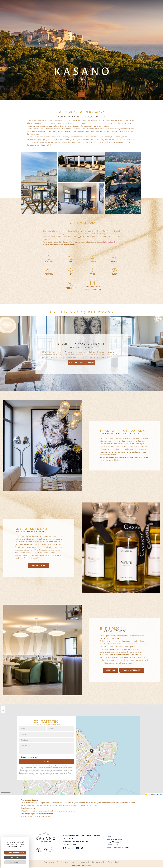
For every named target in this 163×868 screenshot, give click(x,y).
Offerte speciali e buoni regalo (100, 5)
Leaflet (148, 794)
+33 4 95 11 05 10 (70, 844)
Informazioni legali (64, 775)
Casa (15, 5)
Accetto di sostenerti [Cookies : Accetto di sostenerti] (15, 853)
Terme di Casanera (49, 5)
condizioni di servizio (58, 766)
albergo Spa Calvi (111, 242)
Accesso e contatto (124, 5)
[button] (92, 751)
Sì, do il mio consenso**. (30, 757)
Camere (24, 5)
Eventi (82, 5)
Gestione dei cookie (99, 862)
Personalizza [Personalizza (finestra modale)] (15, 862)
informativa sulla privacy (46, 766)
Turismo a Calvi (114, 862)
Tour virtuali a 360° (50, 862)
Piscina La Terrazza (68, 5)
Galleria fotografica (67, 862)
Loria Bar (34, 5)
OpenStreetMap (158, 794)
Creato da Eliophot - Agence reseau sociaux (81, 866)
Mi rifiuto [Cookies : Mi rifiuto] (15, 857)
